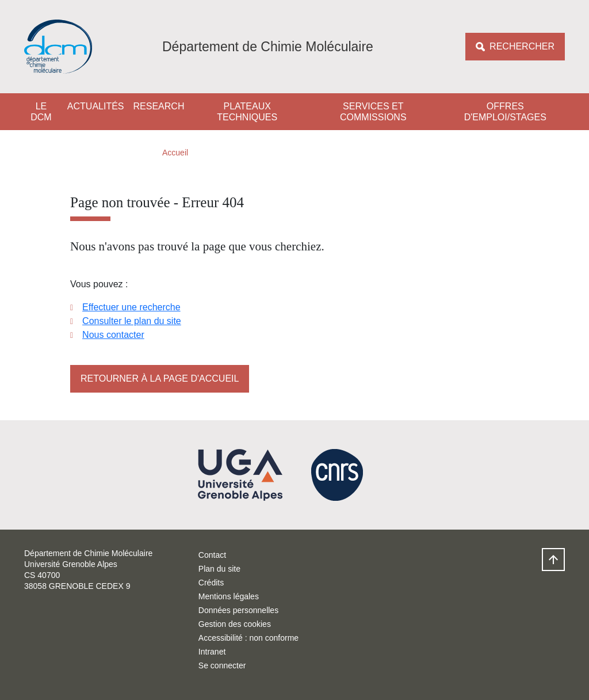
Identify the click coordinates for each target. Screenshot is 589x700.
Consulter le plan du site (132, 321)
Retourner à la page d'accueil (160, 378)
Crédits (211, 583)
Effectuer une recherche (131, 307)
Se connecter (222, 665)
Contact (212, 555)
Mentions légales (229, 596)
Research (159, 106)
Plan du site (219, 569)
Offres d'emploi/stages (505, 112)
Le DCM (41, 112)
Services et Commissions (373, 112)
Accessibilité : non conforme (248, 638)
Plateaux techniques (247, 112)
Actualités (96, 106)
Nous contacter (113, 335)
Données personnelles (238, 610)
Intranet (212, 652)
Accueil (175, 153)
